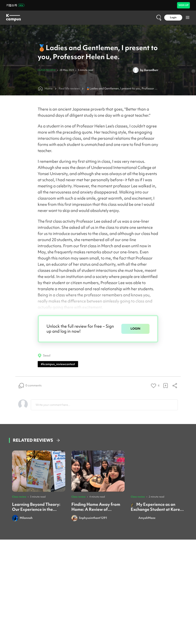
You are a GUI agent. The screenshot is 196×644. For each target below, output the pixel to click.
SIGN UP (183, 5)
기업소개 (15, 5)
